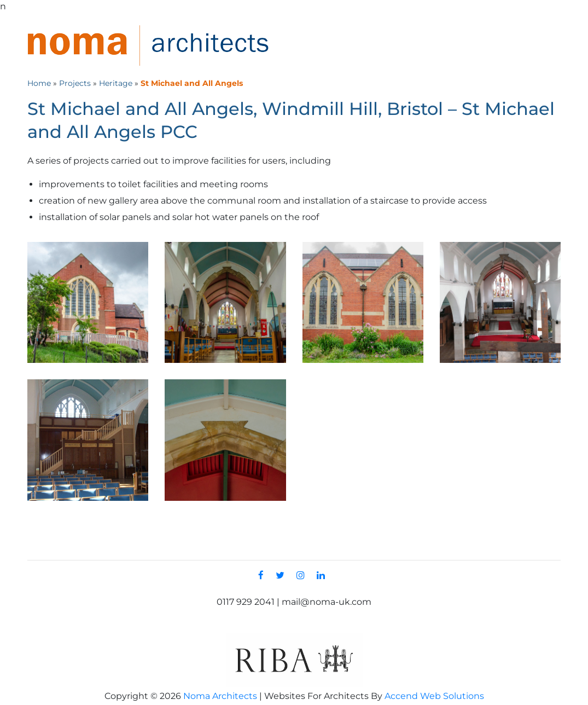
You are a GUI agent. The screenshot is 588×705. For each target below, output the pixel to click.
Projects (75, 83)
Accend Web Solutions (434, 696)
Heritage (116, 83)
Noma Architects (220, 696)
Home (39, 83)
